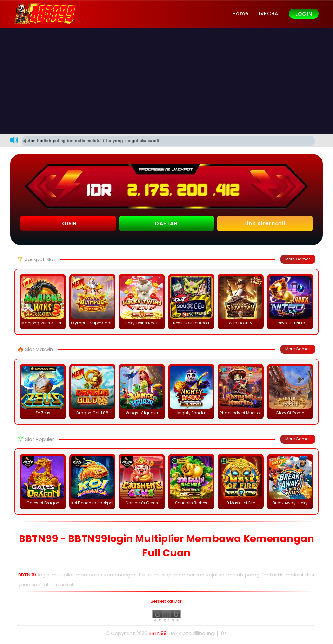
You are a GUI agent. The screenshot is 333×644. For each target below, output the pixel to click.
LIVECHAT (269, 13)
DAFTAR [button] (166, 224)
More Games (298, 259)
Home (240, 13)
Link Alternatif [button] (265, 224)
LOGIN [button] (68, 224)
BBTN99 (27, 575)
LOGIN (304, 14)
